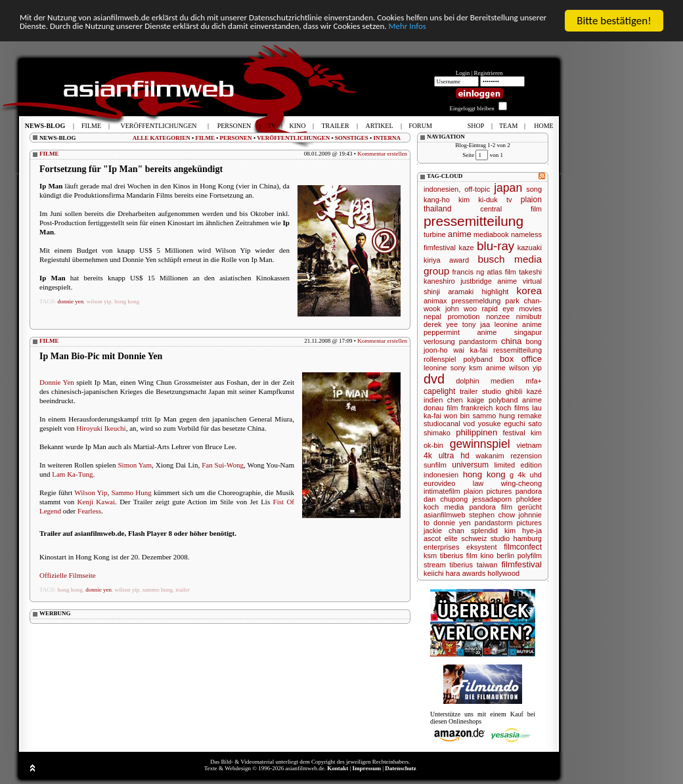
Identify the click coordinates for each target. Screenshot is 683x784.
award (459, 260)
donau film (441, 408)
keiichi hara (442, 573)
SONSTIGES (352, 138)
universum (470, 465)
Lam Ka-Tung (72, 474)
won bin (457, 416)
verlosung (439, 341)
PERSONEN (236, 138)
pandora (529, 491)
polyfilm (530, 555)
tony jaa (476, 324)
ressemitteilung (518, 350)
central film (511, 209)
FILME (205, 138)
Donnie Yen (57, 382)
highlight (495, 292)
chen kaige (466, 400)
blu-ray (496, 246)
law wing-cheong (507, 483)
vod (469, 424)
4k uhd (530, 475)
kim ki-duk (478, 200)
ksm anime (487, 368)
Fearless (89, 511)
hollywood (503, 573)
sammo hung (158, 590)
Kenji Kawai (96, 502)
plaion (531, 200)
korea (530, 291)
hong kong (127, 301)
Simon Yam (135, 465)
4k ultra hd (447, 456)
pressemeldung (476, 301)
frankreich (477, 408)
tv (509, 200)
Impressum (367, 768)
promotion (464, 316)
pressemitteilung (474, 221)
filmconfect (523, 547)
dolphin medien (485, 381)
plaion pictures (488, 491)
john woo (461, 309)
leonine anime (518, 324)
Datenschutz (401, 768)
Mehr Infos (156, 44)
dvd (434, 379)
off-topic (477, 189)
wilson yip (99, 301)
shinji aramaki (449, 292)
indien (433, 400)
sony (458, 368)
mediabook (491, 234)
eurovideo (439, 483)
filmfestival (521, 564)
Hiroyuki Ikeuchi (101, 428)
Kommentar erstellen (382, 154)
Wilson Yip (91, 492)
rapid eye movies (512, 309)
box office (521, 359)
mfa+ (534, 381)
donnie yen (71, 301)
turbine (435, 234)
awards (474, 573)
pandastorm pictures (508, 523)
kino (487, 555)
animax (435, 301)
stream (435, 565)
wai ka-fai (470, 350)
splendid (484, 531)
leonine (435, 368)
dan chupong (446, 499)
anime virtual (519, 281)
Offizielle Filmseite (68, 575)
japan (508, 188)
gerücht (530, 507)
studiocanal (442, 424)
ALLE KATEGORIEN (162, 138)
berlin (505, 555)
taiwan (487, 565)
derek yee (441, 324)
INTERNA (387, 138)
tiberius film (459, 555)
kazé (534, 391)
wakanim (490, 456)
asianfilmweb (445, 515)
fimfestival (440, 248)
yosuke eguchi (502, 424)
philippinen (476, 432)
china (512, 341)
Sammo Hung (131, 492)
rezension (526, 456)
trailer (183, 590)
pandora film (491, 507)
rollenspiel (440, 359)
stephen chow (492, 515)
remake (530, 416)
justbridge (476, 281)
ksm (430, 555)
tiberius (461, 565)
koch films (513, 408)
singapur (528, 332)
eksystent (481, 547)
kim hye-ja (523, 531)
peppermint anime (460, 332)
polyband (478, 359)
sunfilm (435, 465)
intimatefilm (442, 491)
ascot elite (441, 538)
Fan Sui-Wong (223, 465)
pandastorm (478, 341)
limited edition (518, 465)
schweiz (474, 538)
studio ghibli (502, 391)
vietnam (529, 445)
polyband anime (515, 400)
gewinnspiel (480, 444)
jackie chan (444, 531)
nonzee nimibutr (514, 316)
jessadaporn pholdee (507, 499)
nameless (526, 234)
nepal (432, 316)
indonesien (441, 475)
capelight (439, 391)
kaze (466, 248)
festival (514, 433)
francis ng (469, 272)
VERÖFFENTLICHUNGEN (293, 138)
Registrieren (489, 73)
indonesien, (442, 189)
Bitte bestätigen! (614, 21)
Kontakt (338, 768)
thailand (437, 209)
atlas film (501, 272)
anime (460, 234)
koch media (444, 507)
